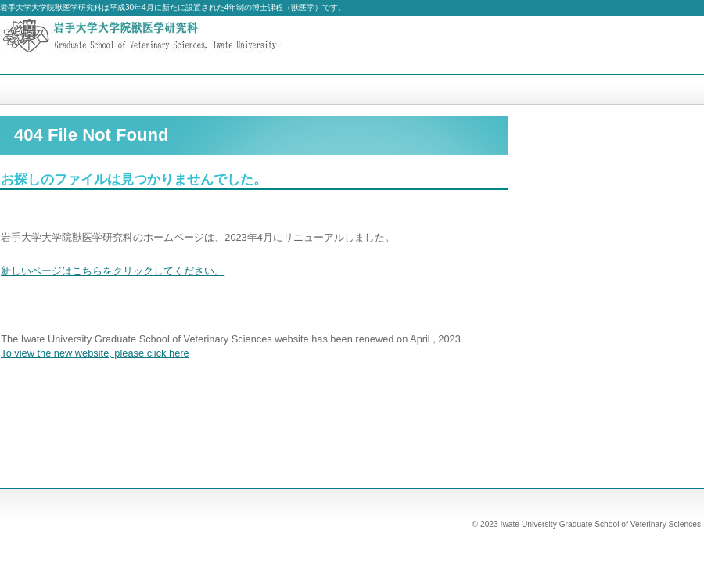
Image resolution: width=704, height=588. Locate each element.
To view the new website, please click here (95, 353)
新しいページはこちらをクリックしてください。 (113, 271)
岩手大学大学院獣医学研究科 (156, 45)
